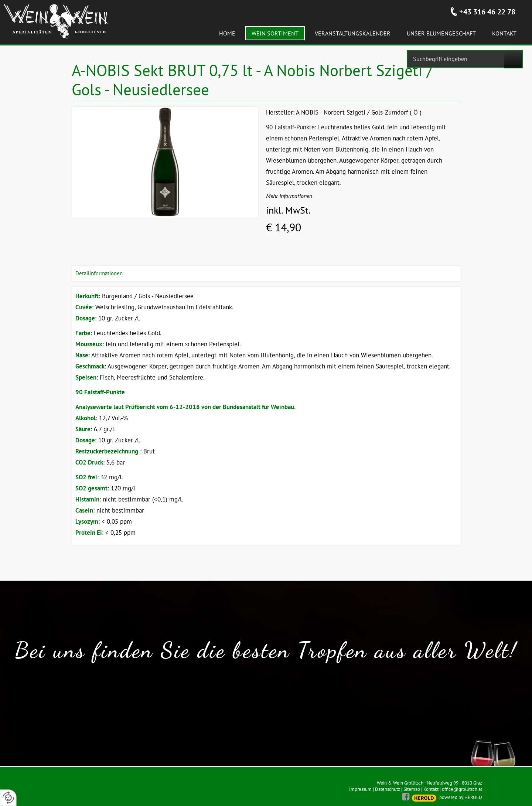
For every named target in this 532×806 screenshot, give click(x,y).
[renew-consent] (8, 798)
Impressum (360, 789)
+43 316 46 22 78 (487, 12)
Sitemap (412, 789)
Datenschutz (388, 789)
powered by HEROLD (461, 797)
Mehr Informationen (289, 196)
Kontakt (431, 789)
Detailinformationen (99, 273)
